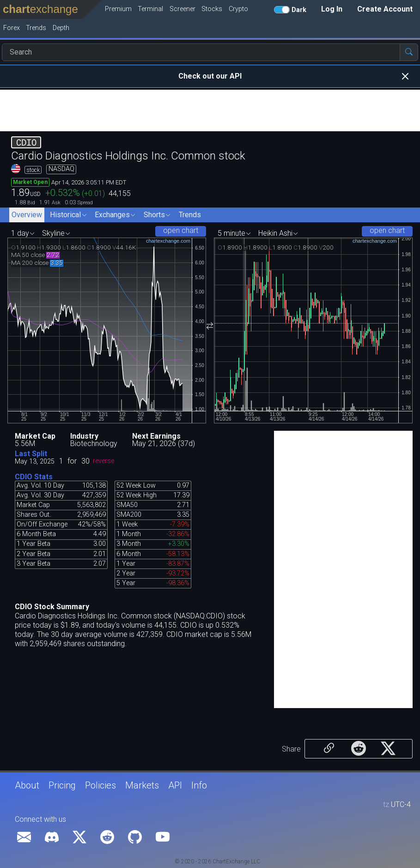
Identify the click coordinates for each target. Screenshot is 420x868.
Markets (142, 785)
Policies (100, 785)
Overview (27, 215)
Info (199, 785)
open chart (181, 230)
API (175, 785)
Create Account (385, 9)
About (27, 785)
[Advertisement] (210, 110)
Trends (190, 215)
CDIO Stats (34, 477)
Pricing (62, 785)
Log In (332, 9)
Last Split (31, 454)
